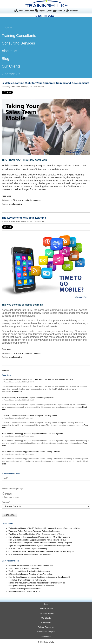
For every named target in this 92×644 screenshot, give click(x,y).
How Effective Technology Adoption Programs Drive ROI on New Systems (39, 537)
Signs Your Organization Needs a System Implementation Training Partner (39, 546)
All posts (5, 370)
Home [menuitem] (5, 28)
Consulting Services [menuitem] (18, 43)
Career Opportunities (26, 11)
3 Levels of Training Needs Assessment (25, 589)
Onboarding (46, 636)
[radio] (46, 494)
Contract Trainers (46, 609)
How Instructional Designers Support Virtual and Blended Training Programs (40, 543)
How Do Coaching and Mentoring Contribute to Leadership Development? (39, 577)
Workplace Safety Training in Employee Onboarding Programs (34, 531)
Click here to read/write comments (27, 200)
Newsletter (73, 11)
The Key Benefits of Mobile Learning (24, 218)
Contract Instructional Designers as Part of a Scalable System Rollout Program (41, 551)
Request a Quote (45, 11)
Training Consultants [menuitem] (19, 36)
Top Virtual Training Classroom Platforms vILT (28, 580)
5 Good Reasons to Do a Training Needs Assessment (31, 565)
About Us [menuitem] (9, 51)
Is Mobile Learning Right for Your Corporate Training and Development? (45, 83)
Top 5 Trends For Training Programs (24, 568)
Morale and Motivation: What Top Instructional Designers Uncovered (37, 583)
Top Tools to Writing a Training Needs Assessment (29, 571)
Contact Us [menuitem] (11, 74)
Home (46, 604)
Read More (6, 196)
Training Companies (46, 627)
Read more (17, 391)
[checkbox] (46, 495)
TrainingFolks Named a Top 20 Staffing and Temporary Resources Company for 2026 (44, 528)
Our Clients (46, 618)
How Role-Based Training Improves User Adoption (29, 554)
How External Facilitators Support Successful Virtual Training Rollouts (38, 540)
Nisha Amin (15, 87)
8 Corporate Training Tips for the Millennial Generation (31, 586)
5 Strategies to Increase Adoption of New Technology (31, 574)
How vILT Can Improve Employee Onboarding (28, 549)
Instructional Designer (46, 632)
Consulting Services (46, 613)
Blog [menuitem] (5, 59)
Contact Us (61, 11)
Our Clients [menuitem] (11, 66)
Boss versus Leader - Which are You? (24, 591)
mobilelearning (15, 204)
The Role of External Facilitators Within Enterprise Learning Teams (36, 534)
